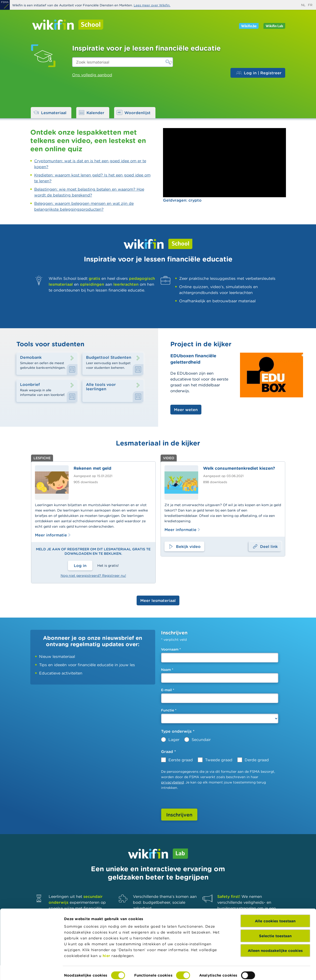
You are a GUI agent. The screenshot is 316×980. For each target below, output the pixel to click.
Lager (174, 740)
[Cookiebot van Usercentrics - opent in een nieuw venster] (32, 970)
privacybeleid (172, 782)
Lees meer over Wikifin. (152, 5)
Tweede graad (219, 760)
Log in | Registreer (259, 73)
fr (310, 5)
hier (106, 934)
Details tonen (77, 970)
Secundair (201, 740)
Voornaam (171, 649)
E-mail (168, 690)
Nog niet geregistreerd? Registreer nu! (93, 576)
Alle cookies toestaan (275, 899)
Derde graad (257, 760)
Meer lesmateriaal (158, 600)
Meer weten (186, 410)
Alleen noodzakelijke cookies (275, 929)
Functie (169, 710)
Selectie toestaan (275, 914)
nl (303, 5)
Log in (80, 566)
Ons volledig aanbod (92, 75)
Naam (167, 670)
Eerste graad (181, 760)
